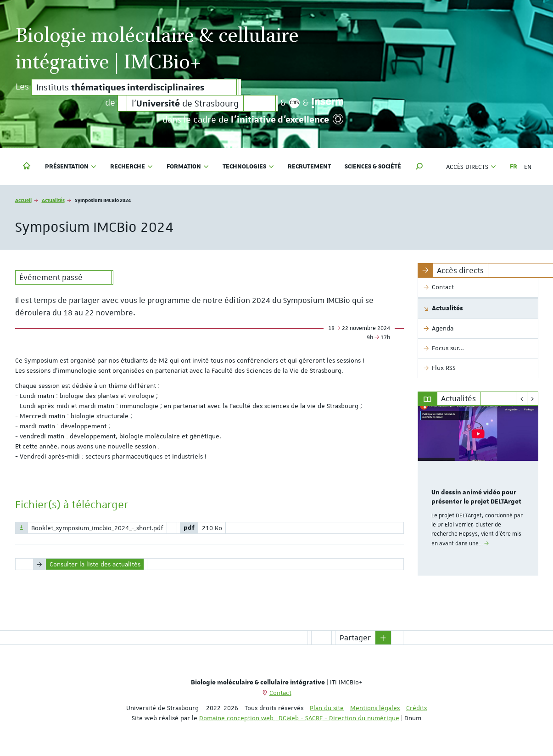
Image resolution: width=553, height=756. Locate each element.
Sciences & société (373, 167)
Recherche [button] (131, 167)
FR (514, 167)
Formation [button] (188, 167)
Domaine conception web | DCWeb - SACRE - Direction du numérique (299, 718)
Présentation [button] (71, 167)
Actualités (53, 200)
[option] (478, 491)
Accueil (23, 200)
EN (528, 167)
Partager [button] (355, 638)
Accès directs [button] (471, 167)
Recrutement (309, 167)
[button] (419, 167)
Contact (280, 693)
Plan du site (327, 708)
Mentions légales (375, 708)
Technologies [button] (248, 167)
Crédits (416, 708)
